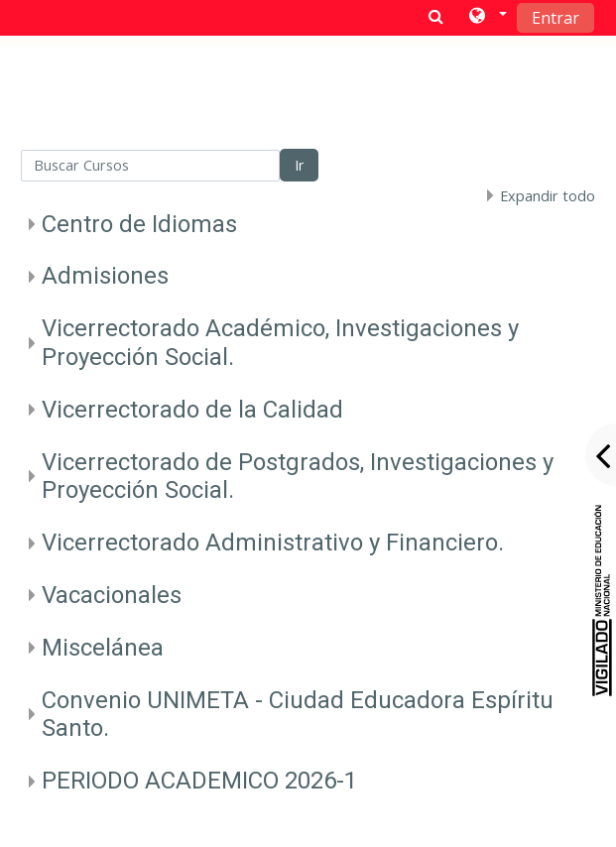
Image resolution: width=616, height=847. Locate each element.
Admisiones (105, 276)
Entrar (555, 18)
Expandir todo (548, 196)
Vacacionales (112, 595)
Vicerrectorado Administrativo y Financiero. (273, 543)
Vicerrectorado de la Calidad (192, 410)
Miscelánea (103, 648)
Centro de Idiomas (139, 224)
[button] (487, 17)
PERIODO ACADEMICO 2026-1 (199, 781)
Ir (299, 165)
